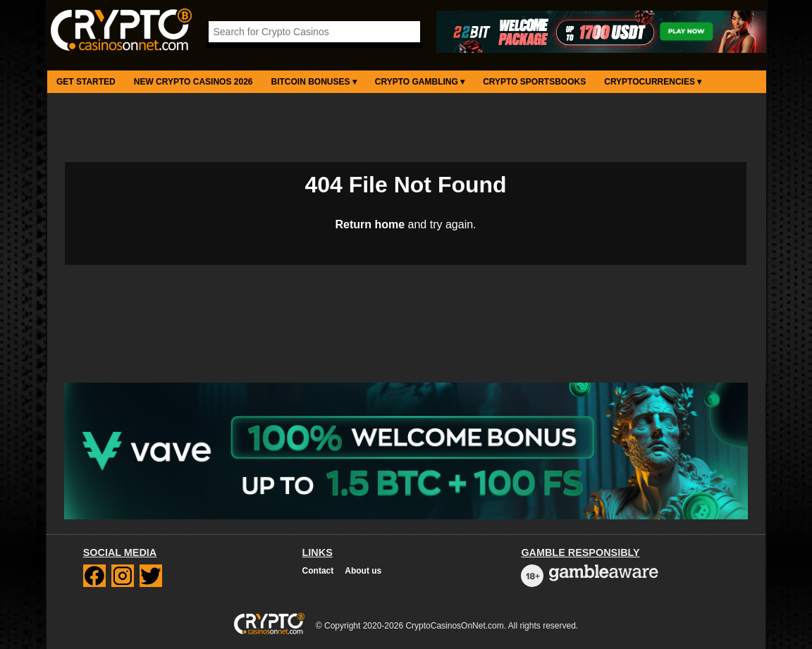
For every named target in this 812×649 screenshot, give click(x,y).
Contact (318, 571)
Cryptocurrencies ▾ (653, 82)
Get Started (86, 82)
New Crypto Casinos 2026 (193, 82)
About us (363, 571)
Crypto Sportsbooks (534, 82)
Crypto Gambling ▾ (420, 82)
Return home (370, 224)
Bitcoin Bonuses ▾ (314, 82)
